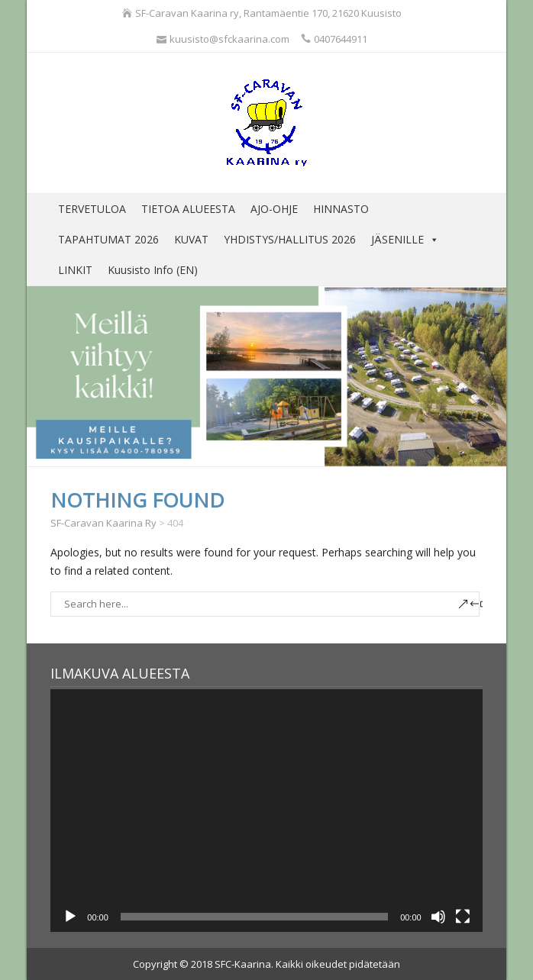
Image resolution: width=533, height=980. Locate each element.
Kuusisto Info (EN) (153, 270)
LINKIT (75, 270)
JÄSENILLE (405, 240)
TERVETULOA (92, 209)
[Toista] (70, 917)
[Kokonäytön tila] (463, 917)
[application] (266, 811)
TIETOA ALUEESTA (188, 209)
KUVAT (191, 239)
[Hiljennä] (438, 917)
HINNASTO (341, 209)
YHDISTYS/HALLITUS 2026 (290, 239)
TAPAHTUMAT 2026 (108, 239)
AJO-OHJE (274, 209)
